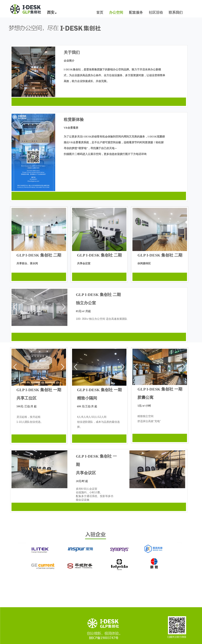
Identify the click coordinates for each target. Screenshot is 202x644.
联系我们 (176, 12)
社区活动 (156, 12)
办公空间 (116, 12)
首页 (100, 12)
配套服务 (136, 12)
